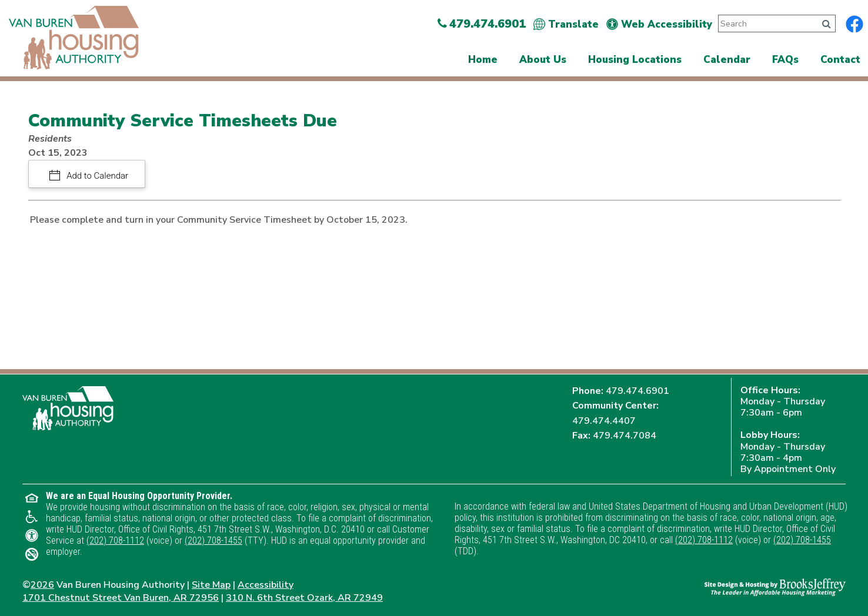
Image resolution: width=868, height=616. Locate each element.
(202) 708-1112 (115, 540)
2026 (42, 585)
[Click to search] (827, 24)
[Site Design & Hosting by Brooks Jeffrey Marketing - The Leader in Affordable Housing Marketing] (775, 587)
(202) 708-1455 (213, 540)
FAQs (785, 60)
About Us (543, 60)
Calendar (727, 60)
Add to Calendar (97, 176)
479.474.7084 (625, 436)
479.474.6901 (637, 391)
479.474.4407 (604, 421)
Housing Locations (635, 60)
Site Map (211, 585)
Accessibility (266, 585)
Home (483, 60)
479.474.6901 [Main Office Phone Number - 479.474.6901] (482, 24)
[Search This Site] (766, 24)
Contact (840, 60)
